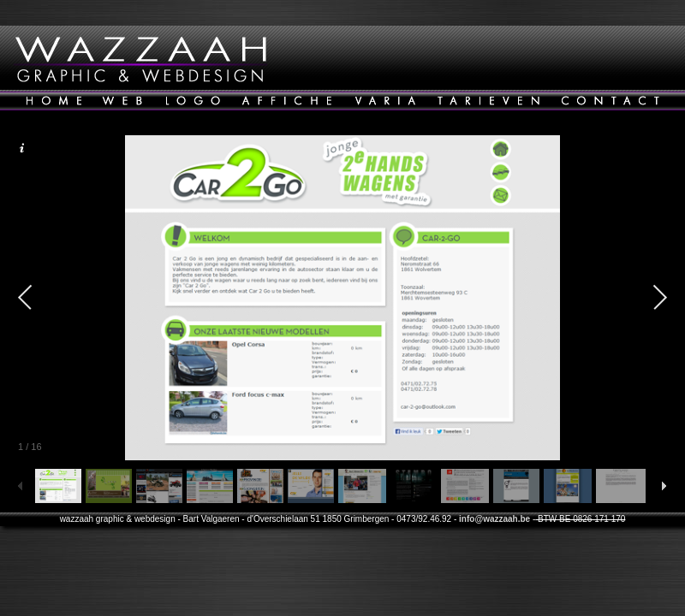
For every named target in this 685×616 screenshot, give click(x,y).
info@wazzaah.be (494, 519)
